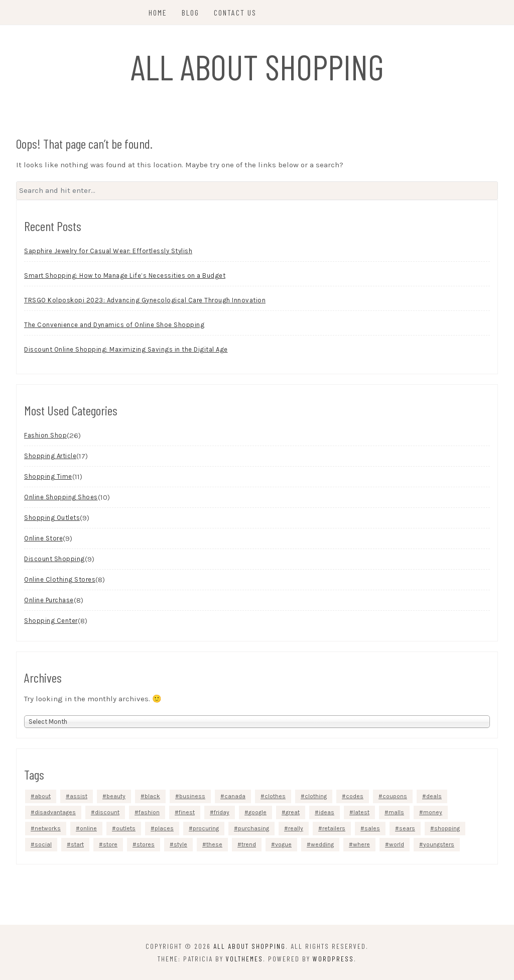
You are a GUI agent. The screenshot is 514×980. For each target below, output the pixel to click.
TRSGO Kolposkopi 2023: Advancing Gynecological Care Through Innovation (145, 300)
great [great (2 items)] (293, 812)
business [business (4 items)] (192, 796)
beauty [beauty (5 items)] (116, 796)
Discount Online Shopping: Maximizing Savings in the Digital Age (126, 349)
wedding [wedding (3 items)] (322, 844)
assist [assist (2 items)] (79, 796)
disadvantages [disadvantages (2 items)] (55, 812)
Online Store (43, 538)
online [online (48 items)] (88, 828)
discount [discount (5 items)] (107, 812)
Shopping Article (50, 456)
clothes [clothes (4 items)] (275, 796)
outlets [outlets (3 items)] (126, 828)
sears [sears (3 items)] (407, 828)
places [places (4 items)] (164, 828)
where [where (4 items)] (361, 844)
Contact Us (235, 12)
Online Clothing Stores (60, 579)
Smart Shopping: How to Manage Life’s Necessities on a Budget (125, 276)
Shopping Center (51, 621)
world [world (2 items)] (397, 844)
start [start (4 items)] (77, 844)
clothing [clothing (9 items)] (316, 796)
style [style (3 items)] (180, 844)
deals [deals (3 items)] (434, 796)
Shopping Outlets (52, 518)
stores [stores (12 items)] (146, 844)
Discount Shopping (54, 559)
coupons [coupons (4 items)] (395, 796)
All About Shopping (257, 66)
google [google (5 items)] (258, 812)
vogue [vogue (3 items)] (283, 844)
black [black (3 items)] (152, 796)
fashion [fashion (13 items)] (149, 812)
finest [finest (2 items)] (187, 812)
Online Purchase (49, 600)
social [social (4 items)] (43, 844)
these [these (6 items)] (214, 844)
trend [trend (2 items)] (249, 844)
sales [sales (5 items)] (372, 828)
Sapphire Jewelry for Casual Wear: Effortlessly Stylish (108, 251)
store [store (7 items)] (110, 844)
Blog (190, 12)
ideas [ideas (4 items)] (327, 812)
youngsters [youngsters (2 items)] (439, 844)
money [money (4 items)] (433, 812)
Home (158, 12)
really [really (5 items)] (296, 828)
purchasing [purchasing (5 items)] (253, 828)
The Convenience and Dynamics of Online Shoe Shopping (114, 325)
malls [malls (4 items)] (396, 812)
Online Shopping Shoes (61, 497)
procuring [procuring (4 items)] (206, 828)
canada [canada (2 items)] (235, 796)
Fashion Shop (45, 435)
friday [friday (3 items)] (222, 812)
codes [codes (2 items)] (355, 796)
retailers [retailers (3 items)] (334, 828)
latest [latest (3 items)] (361, 812)
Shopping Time (48, 476)
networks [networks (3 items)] (48, 828)
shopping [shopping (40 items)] (447, 828)
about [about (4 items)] (43, 796)
